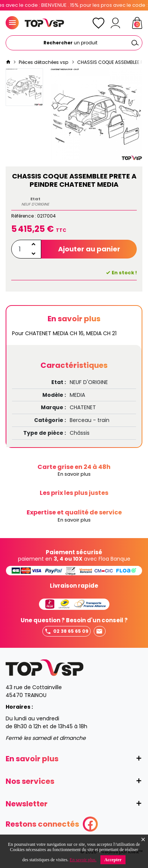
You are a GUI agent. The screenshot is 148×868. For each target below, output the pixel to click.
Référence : (24, 216)
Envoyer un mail (99, 631)
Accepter (113, 860)
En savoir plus (74, 474)
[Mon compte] (115, 23)
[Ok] (135, 43)
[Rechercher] (74, 43)
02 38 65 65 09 (67, 631)
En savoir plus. (83, 860)
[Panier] (137, 23)
